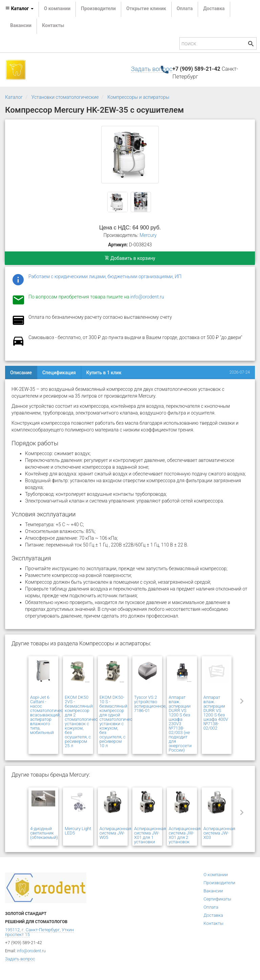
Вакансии (21, 25)
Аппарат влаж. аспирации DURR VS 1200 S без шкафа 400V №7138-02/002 (216, 713)
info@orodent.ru (147, 297)
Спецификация (59, 373)
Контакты (53, 25)
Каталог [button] (19, 8)
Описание (21, 373)
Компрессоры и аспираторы (138, 97)
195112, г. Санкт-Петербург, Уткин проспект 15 (39, 932)
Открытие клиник (146, 8)
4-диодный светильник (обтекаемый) (44, 833)
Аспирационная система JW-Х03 (219, 833)
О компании (57, 8)
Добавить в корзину (130, 258)
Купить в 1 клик (104, 373)
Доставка (214, 8)
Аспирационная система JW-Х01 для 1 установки (150, 835)
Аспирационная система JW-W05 (115, 833)
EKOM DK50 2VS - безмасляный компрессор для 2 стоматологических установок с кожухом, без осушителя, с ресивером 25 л (84, 721)
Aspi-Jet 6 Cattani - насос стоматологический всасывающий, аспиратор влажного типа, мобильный (50, 715)
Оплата (185, 8)
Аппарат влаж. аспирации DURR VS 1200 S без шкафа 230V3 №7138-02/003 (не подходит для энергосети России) (180, 724)
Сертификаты (217, 899)
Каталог (14, 97)
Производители (98, 8)
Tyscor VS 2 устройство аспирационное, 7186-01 (150, 704)
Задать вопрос (152, 69)
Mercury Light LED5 (78, 831)
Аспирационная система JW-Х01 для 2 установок (185, 835)
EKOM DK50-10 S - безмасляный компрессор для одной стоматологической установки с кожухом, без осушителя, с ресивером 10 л (120, 721)
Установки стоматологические (65, 97)
